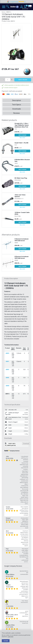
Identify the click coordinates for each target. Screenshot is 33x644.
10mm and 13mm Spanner (20, 196)
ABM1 (7, 361)
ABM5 (16, 243)
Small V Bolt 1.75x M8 (21, 143)
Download (26, 444)
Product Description (11, 279)
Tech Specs (16, 105)
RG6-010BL (18, 216)
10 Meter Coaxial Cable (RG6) (22, 213)
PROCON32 (18, 180)
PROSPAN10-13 (19, 199)
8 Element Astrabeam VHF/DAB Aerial (22, 257)
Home (3, 12)
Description (17, 100)
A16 (16, 129)
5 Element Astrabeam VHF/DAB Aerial (22, 240)
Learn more (10, 637)
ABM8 (16, 260)
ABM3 (7, 370)
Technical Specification (12, 405)
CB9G (16, 163)
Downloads (17, 109)
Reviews (16, 113)
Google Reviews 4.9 (22, 2)
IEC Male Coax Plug (21, 178)
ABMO (7, 353)
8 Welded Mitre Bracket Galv (22, 160)
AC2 (16, 145)
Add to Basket (23, 80)
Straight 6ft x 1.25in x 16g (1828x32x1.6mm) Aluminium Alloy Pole (22, 125)
